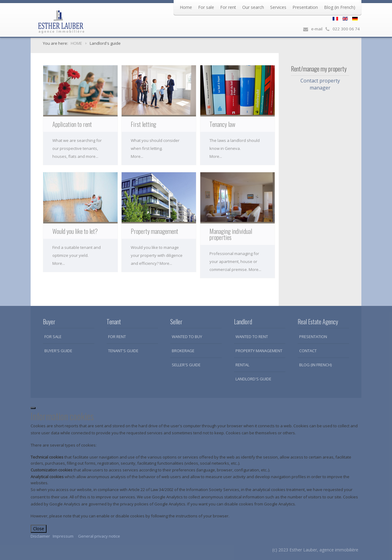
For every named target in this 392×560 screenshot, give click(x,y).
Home (186, 7)
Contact (308, 351)
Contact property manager (320, 84)
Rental (242, 365)
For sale (206, 7)
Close (39, 529)
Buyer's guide (58, 351)
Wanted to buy (187, 337)
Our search (253, 7)
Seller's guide (186, 365)
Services (278, 7)
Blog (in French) (340, 7)
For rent (228, 7)
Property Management (259, 351)
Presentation (305, 7)
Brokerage (183, 351)
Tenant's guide (123, 351)
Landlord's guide (253, 379)
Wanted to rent (252, 337)
